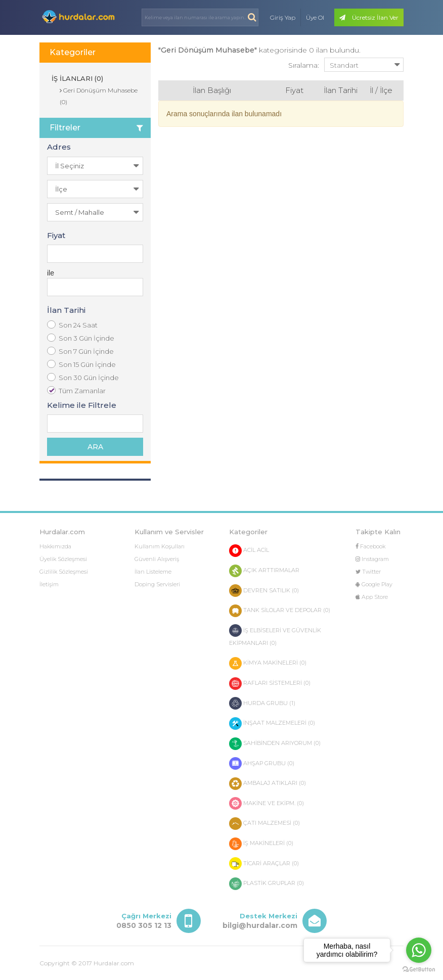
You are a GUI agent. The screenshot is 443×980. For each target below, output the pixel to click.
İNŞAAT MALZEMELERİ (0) (272, 724)
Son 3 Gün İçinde (81, 338)
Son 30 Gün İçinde (83, 377)
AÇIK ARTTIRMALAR (264, 571)
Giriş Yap (283, 17)
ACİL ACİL (249, 551)
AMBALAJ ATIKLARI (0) (268, 784)
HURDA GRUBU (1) (262, 703)
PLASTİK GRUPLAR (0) (267, 884)
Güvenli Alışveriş (157, 559)
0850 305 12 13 (144, 925)
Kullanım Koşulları (160, 546)
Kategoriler (73, 52)
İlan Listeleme (153, 572)
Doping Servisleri (157, 584)
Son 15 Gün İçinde (81, 364)
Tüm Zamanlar (76, 390)
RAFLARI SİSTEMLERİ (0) (270, 684)
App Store (372, 597)
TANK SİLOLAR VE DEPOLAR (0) (280, 611)
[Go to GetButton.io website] (419, 970)
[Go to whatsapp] (419, 950)
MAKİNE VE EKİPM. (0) (267, 803)
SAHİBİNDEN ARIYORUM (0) (275, 744)
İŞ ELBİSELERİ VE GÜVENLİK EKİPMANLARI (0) (275, 635)
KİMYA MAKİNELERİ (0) (268, 663)
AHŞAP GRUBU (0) (262, 763)
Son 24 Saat (72, 325)
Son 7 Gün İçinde (80, 351)
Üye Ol (315, 17)
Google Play (374, 584)
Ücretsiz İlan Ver (369, 17)
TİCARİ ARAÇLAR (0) (264, 864)
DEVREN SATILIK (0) (264, 591)
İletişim (49, 584)
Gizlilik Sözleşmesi (64, 572)
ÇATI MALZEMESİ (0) (264, 824)
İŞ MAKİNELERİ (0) (261, 844)
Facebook (370, 546)
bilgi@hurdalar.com (260, 925)
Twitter (368, 572)
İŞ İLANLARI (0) (76, 78)
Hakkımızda (55, 546)
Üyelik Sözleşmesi (63, 559)
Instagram (372, 559)
